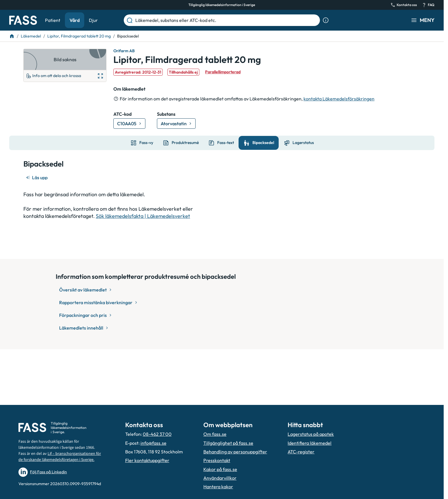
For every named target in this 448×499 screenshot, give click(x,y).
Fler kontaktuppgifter (147, 460)
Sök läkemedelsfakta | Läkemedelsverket (143, 216)
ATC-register (301, 452)
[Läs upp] (37, 177)
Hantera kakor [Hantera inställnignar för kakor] (218, 487)
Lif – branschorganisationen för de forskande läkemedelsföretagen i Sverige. (60, 457)
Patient (53, 20)
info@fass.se (153, 443)
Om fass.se (215, 434)
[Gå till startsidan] (23, 20)
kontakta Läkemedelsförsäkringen (339, 99)
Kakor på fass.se (220, 469)
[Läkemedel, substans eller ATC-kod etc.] (226, 20)
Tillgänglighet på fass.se (228, 443)
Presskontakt (217, 460)
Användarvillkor (220, 478)
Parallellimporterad (223, 72)
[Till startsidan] (12, 36)
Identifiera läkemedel (310, 443)
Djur (93, 20)
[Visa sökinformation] (326, 20)
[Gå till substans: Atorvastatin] (176, 124)
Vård (75, 20)
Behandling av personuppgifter (235, 452)
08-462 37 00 (157, 434)
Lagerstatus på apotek (311, 434)
